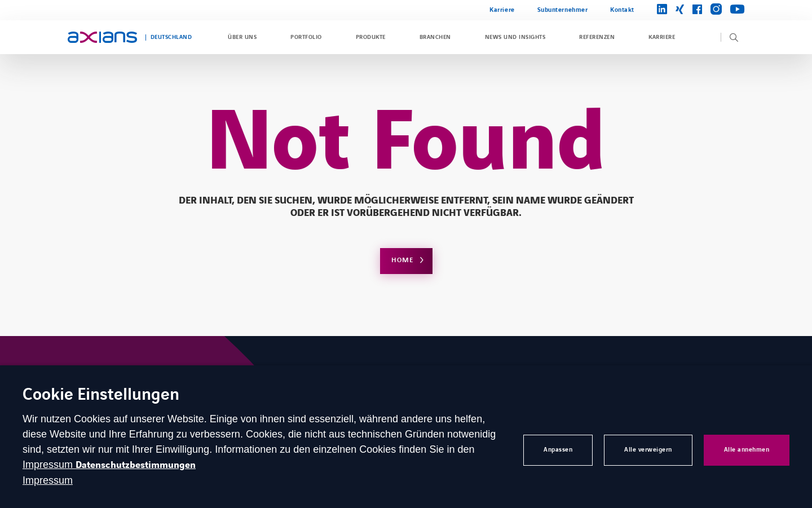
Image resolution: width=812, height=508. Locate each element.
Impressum (49, 465)
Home (402, 260)
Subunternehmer (563, 10)
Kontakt (622, 10)
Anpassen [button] (558, 450)
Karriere (502, 10)
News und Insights (515, 37)
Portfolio (306, 37)
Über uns (242, 37)
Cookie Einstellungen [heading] (101, 396)
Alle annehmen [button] (747, 450)
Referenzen (597, 37)
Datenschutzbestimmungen (136, 465)
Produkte (371, 37)
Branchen (435, 37)
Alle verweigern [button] (648, 450)
